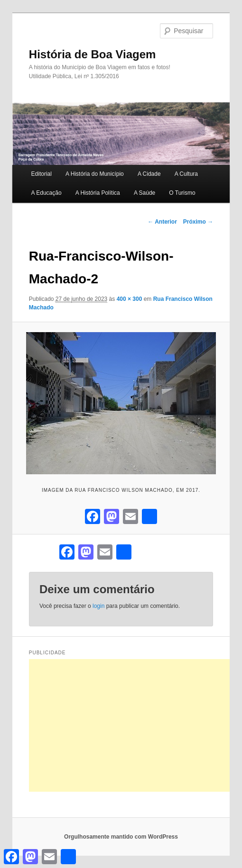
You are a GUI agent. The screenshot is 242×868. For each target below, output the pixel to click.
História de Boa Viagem (93, 54)
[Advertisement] (135, 725)
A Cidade (149, 174)
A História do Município (95, 174)
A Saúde (144, 193)
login (98, 606)
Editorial (42, 174)
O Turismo (182, 193)
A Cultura (186, 174)
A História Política (98, 193)
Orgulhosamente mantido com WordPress (121, 837)
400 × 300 (130, 299)
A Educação (47, 193)
